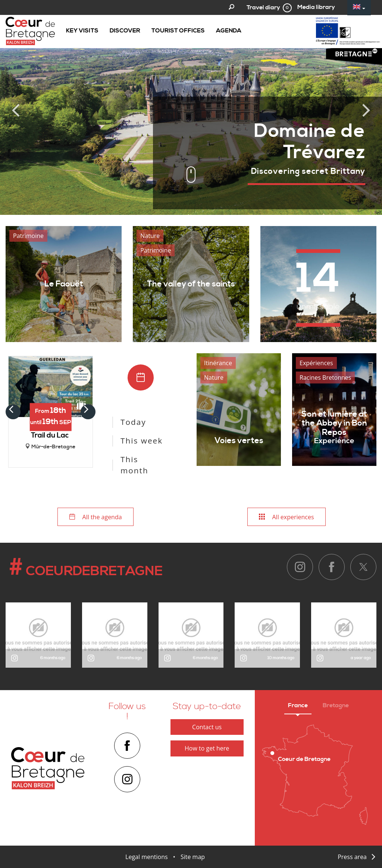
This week (142, 441)
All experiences (286, 517)
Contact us (207, 727)
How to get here (207, 748)
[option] (191, 107)
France (298, 705)
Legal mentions (147, 857)
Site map (193, 857)
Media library (316, 7)
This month (134, 465)
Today (133, 422)
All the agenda (95, 517)
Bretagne (336, 705)
